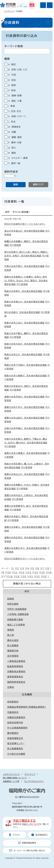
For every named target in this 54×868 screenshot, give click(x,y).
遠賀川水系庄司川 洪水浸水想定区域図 (24, 538)
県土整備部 (13, 646)
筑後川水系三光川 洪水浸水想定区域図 (24, 323)
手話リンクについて (31, 824)
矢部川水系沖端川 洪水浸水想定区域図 (24, 428)
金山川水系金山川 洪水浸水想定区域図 (24, 231)
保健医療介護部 (15, 620)
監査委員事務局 (15, 666)
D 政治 (12, 80)
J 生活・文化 (15, 111)
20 (25, 576)
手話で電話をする (24, 821)
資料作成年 (11, 172)
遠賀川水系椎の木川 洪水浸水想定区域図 (25, 548)
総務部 (11, 599)
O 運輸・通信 (15, 137)
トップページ (9, 11)
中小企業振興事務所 (17, 728)
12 (23, 572)
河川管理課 (15, 245)
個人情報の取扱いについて (15, 778)
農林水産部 (13, 640)
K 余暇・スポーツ (17, 116)
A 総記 (12, 64)
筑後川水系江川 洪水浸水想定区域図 (23, 355)
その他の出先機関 (16, 754)
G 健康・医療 (15, 96)
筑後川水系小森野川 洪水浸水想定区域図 (25, 376)
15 (43, 572)
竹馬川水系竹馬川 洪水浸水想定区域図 (24, 266)
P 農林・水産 (15, 142)
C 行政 (12, 75)
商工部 (11, 635)
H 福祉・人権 (15, 101)
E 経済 (12, 85)
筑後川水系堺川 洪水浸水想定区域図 (23, 291)
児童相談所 (13, 712)
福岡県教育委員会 (16, 682)
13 (30, 572)
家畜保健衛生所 (15, 738)
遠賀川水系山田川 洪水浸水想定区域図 (24, 418)
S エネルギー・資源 (18, 158)
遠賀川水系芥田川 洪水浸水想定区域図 (24, 397)
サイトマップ (30, 774)
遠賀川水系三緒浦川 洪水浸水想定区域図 (25, 453)
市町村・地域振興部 (17, 609)
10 (9, 572)
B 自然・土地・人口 (18, 70)
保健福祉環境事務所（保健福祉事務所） (27, 707)
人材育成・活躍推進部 (18, 614)
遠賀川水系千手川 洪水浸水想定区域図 (24, 407)
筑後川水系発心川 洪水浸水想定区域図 (24, 302)
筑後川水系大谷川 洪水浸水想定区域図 (24, 344)
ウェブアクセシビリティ (34, 781)
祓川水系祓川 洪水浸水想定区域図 (22, 312)
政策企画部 (13, 604)
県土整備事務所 (15, 749)
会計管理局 (13, 656)
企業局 (11, 687)
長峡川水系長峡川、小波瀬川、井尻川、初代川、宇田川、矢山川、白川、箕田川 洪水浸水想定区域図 (26, 281)
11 (16, 572)
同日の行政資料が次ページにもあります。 (25, 559)
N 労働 (12, 132)
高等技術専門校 (15, 723)
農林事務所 (13, 733)
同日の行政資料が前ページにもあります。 (25, 224)
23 (45, 576)
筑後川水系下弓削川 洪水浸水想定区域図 (25, 365)
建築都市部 (13, 651)
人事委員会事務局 (16, 661)
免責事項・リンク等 (11, 781)
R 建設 (12, 153)
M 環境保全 (14, 127)
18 (11, 576)
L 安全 (12, 122)
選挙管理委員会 (15, 677)
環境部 (11, 630)
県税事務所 (13, 702)
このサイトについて (11, 774)
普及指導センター (16, 743)
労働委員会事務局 (16, 672)
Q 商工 (12, 148)
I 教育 (12, 106)
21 (31, 576)
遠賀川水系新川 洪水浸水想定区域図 (23, 527)
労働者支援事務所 (16, 717)
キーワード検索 (14, 46)
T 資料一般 (14, 163)
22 (38, 576)
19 (18, 576)
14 (36, 572)
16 (50, 572)
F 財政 (12, 90)
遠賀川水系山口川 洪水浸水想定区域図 (24, 474)
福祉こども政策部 (16, 625)
